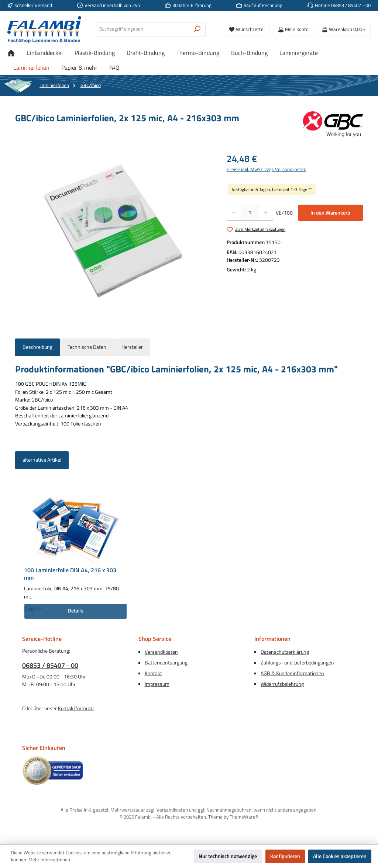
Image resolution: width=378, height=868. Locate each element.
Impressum (157, 684)
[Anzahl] (250, 213)
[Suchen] (197, 29)
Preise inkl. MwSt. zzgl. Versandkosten (267, 170)
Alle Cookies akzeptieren (340, 856)
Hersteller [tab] (132, 347)
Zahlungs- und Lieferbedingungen (297, 663)
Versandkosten (161, 652)
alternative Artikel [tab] (42, 460)
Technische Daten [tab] (87, 347)
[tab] (37, 347)
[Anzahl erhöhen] (266, 213)
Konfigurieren (285, 856)
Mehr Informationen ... (51, 860)
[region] (114, 231)
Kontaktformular (76, 708)
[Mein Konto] (293, 29)
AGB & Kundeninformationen (292, 673)
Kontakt (153, 673)
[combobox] (143, 29)
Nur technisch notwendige (228, 856)
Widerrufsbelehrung (282, 684)
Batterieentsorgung (166, 663)
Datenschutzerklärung (285, 652)
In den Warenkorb (330, 213)
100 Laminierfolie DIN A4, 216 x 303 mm (70, 574)
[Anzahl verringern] (234, 213)
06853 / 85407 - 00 (50, 665)
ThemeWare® (244, 817)
